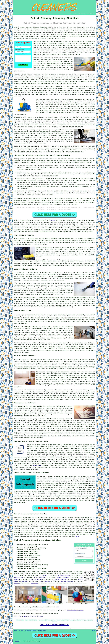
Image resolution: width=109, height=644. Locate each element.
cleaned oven (51, 260)
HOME (70, 14)
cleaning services (32, 469)
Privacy (94, 631)
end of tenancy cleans (74, 462)
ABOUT (79, 14)
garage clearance (63, 577)
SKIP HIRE (34, 583)
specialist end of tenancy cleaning (61, 447)
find (20, 517)
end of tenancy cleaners (74, 574)
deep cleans (75, 450)
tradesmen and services (78, 583)
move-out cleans (86, 372)
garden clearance (60, 579)
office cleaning (40, 577)
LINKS (74, 14)
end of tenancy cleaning (59, 230)
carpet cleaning (67, 581)
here (77, 536)
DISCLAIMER (91, 14)
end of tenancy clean (67, 266)
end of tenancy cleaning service (68, 55)
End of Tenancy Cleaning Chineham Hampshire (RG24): (34, 27)
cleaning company (35, 392)
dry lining (43, 576)
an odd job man (37, 579)
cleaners (33, 298)
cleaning (92, 361)
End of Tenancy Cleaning (30, 631)
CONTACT (84, 14)
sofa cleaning (45, 581)
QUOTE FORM (37, 465)
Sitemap (15, 631)
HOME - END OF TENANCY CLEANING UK (55, 625)
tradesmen (50, 574)
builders (17, 583)
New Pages (21, 631)
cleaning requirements (55, 464)
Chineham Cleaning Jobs (75, 610)
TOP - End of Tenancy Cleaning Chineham (29, 616)
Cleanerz (17, 641)
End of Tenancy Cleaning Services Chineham (37, 540)
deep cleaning (41, 287)
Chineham (52, 220)
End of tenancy (20, 220)
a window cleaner (64, 576)
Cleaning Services (42, 631)
